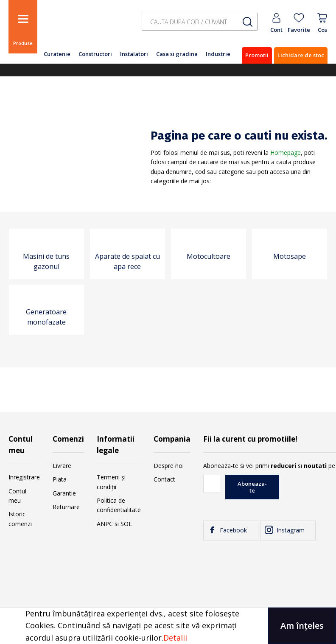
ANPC (105, 524)
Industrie (218, 54)
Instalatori (134, 54)
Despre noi (169, 466)
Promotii (257, 55)
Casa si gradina (177, 54)
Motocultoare (209, 256)
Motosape (290, 256)
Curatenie (57, 54)
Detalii (175, 638)
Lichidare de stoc (301, 55)
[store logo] (85, 27)
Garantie (64, 493)
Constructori (95, 54)
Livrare (62, 466)
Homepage (286, 153)
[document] (168, 626)
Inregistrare (24, 477)
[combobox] (200, 22)
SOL (126, 524)
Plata (60, 479)
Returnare (66, 507)
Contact (164, 479)
